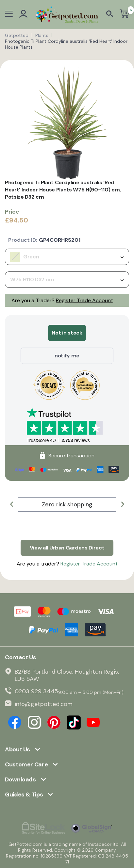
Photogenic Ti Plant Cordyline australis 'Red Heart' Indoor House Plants (66, 44)
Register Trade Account (84, 300)
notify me (67, 356)
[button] (11, 504)
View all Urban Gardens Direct (67, 548)
